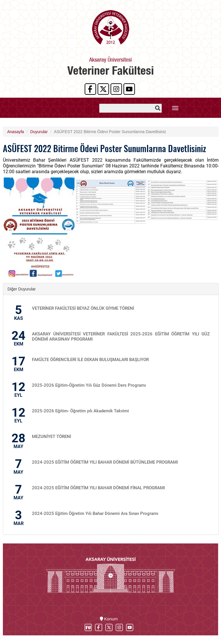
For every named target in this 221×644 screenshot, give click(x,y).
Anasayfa (16, 132)
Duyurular (39, 132)
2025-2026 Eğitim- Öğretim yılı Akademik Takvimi (80, 411)
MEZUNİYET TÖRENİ (52, 437)
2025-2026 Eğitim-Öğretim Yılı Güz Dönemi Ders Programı (89, 385)
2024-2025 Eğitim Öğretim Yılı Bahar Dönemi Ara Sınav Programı (95, 513)
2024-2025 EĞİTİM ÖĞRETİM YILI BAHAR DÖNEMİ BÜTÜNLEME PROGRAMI (105, 462)
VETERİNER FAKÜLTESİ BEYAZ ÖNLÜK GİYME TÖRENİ (83, 308)
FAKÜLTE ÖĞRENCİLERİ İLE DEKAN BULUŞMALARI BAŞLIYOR (90, 360)
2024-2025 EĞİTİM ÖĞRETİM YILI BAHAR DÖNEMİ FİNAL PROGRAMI (98, 488)
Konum (109, 619)
